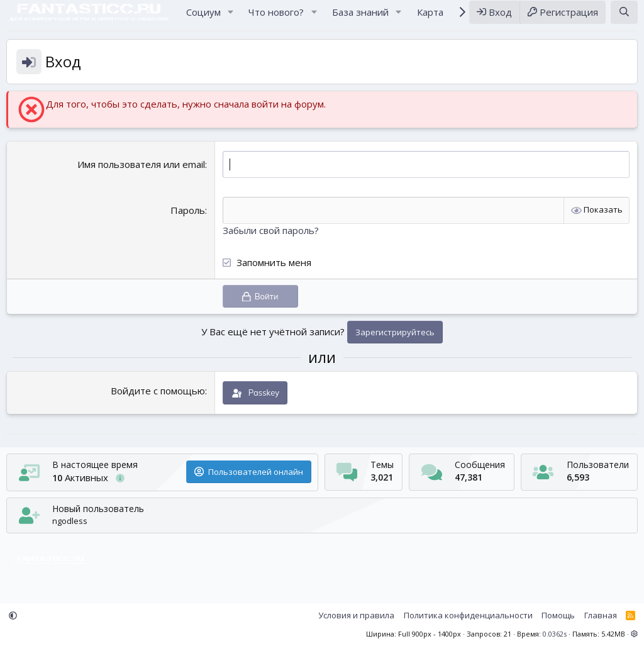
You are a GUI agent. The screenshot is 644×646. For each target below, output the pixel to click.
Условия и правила (356, 616)
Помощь (558, 616)
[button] (230, 18)
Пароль (188, 222)
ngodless (70, 521)
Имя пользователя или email (141, 176)
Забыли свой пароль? (271, 242)
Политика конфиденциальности (468, 616)
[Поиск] (624, 18)
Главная (601, 616)
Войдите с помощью (158, 403)
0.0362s (555, 634)
